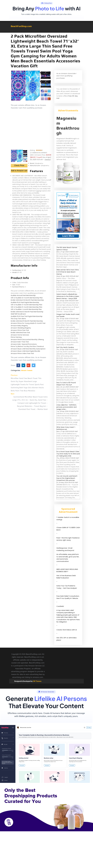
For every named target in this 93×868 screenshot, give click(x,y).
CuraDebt (60, 606)
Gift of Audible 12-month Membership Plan (27, 298)
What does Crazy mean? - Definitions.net (66, 428)
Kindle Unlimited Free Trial (20, 332)
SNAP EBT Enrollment (18, 314)
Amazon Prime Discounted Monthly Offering (27, 339)
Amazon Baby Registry (19, 326)
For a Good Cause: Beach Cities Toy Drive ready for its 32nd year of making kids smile (68, 454)
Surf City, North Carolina (65, 347)
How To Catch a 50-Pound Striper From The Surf (66, 384)
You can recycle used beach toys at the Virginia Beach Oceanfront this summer (67, 478)
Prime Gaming (16, 337)
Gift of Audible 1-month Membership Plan (26, 309)
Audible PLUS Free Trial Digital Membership (27, 316)
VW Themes (37, 681)
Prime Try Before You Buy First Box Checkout (27, 346)
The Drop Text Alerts (18, 319)
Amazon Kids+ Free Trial (20, 342)
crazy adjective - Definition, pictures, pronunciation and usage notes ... (67, 407)
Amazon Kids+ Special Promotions (24, 344)
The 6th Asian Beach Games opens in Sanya (67, 249)
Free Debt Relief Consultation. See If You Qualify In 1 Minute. (68, 597)
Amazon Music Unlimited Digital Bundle (25, 351)
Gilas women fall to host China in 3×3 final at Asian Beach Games (68, 272)
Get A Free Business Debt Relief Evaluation (66, 577)
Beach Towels (27, 370)
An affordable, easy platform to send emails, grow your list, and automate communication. (68, 558)
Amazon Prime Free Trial (20, 330)
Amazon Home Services (20, 335)
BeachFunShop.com (21, 26)
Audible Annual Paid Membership (23, 295)
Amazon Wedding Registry (21, 328)
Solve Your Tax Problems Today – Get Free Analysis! (67, 587)
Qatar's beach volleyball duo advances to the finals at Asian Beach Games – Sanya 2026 (68, 296)
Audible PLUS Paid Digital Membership (25, 302)
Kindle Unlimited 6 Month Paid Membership (27, 321)
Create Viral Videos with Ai (67, 630)
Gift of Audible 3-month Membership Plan (27, 305)
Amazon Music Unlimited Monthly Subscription (28, 349)
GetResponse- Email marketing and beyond (65, 549)
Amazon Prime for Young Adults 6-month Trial (28, 323)
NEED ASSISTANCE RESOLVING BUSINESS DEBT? (67, 570)
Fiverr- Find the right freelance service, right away (68, 539)
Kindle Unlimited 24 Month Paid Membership (27, 300)
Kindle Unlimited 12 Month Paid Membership (27, 312)
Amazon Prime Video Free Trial (22, 353)
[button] (46, 32)
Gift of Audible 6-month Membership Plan (27, 307)
